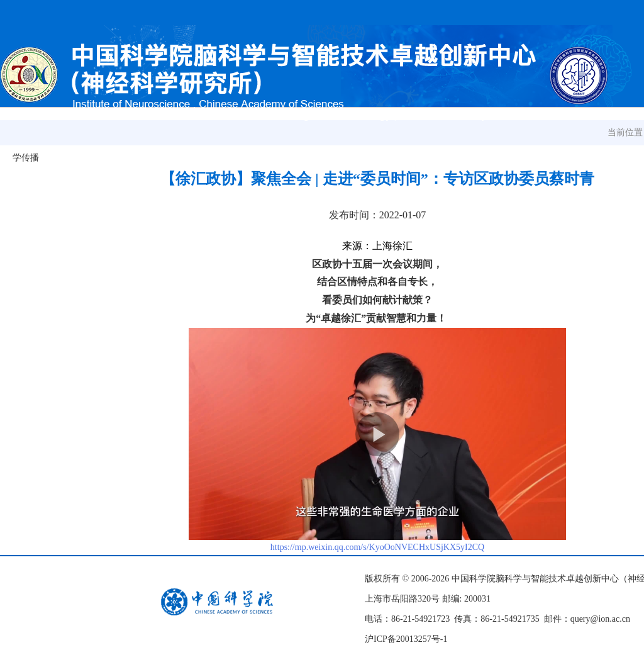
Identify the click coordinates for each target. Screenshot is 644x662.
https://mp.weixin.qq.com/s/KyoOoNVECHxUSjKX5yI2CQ (377, 547)
